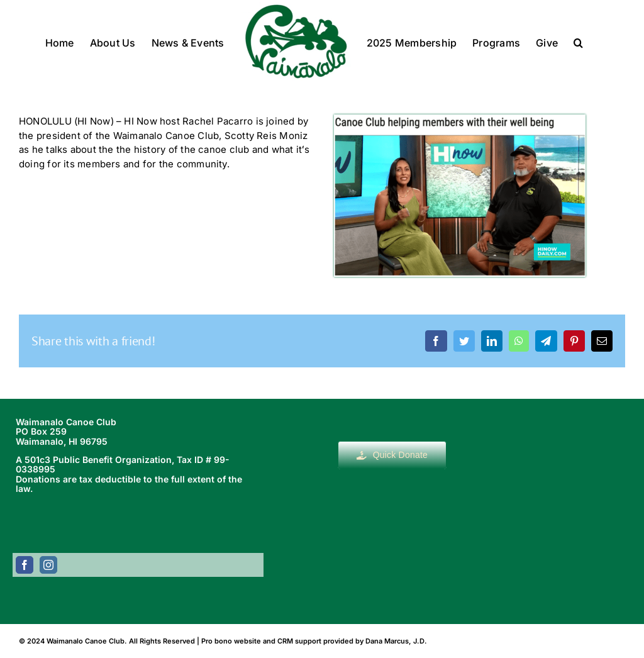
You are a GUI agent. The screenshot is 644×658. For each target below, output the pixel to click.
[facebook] (25, 565)
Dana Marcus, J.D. (396, 641)
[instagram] (48, 565)
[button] (578, 42)
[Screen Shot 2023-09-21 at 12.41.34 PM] (460, 119)
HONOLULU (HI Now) (66, 121)
